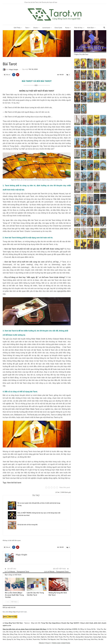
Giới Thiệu (17, 28)
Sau (7, 601)
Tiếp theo (14, 601)
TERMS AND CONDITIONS (61, 643)
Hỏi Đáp (5, 59)
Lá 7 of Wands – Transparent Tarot (17, 571)
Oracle (36, 28)
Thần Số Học (78, 28)
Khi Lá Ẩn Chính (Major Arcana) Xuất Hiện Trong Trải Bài (14, 595)
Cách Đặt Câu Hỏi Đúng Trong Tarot (28, 578)
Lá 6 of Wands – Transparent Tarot (56, 571)
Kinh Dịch (91, 28)
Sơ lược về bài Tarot (32, 350)
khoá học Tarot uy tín (54, 417)
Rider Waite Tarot (32, 409)
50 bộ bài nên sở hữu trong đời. (28, 524)
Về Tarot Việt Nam (3, 59)
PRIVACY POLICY (45, 643)
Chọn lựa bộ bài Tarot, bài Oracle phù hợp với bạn (41, 2)
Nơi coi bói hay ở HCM (69, 629)
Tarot (27, 28)
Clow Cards (58, 28)
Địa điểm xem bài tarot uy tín (48, 475)
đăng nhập (12, 611)
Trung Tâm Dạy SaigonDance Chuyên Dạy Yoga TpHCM (60, 622)
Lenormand (46, 28)
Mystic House (59, 193)
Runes (67, 28)
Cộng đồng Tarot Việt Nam (14, 622)
